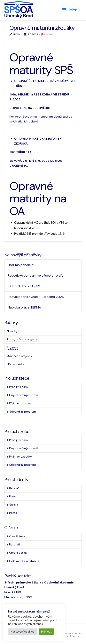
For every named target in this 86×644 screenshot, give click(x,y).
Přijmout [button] (46, 632)
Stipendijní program (21, 412)
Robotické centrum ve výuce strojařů (36, 275)
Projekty (13, 348)
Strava (13, 505)
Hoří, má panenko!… (22, 265)
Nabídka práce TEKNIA (24, 307)
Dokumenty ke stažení (23, 561)
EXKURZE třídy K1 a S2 (24, 286)
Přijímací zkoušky (19, 403)
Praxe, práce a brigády (22, 339)
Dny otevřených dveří (22, 395)
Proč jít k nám (17, 387)
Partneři (13, 544)
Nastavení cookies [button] (22, 632)
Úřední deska (16, 364)
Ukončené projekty (20, 356)
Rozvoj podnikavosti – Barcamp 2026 (36, 297)
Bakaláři (13, 488)
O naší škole (16, 536)
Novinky (48, 34)
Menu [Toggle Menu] (71, 10)
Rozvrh (13, 496)
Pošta (12, 513)
